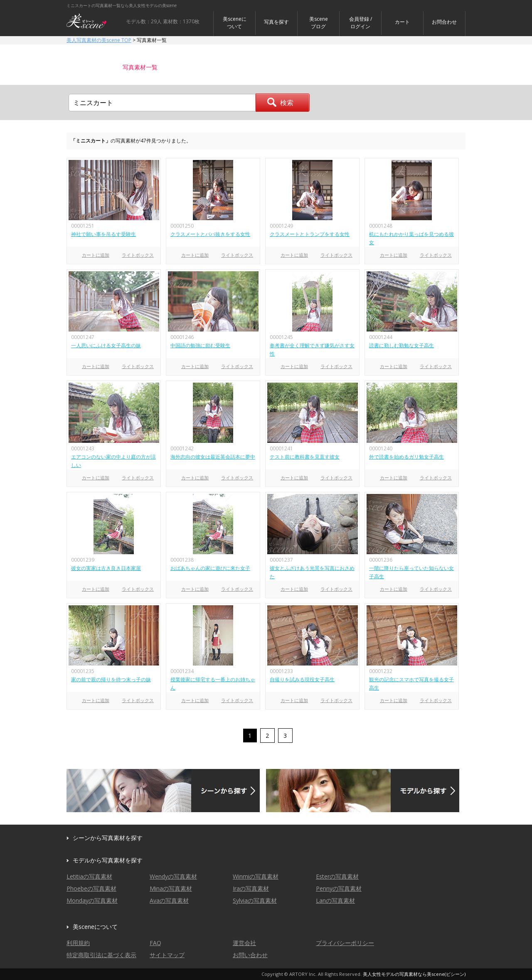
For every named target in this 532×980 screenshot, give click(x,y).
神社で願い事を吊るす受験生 (103, 234)
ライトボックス (138, 255)
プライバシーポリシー (345, 943)
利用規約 (78, 943)
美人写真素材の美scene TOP (99, 40)
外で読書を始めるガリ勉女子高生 (406, 457)
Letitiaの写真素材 (89, 876)
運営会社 (244, 943)
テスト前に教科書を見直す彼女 (305, 457)
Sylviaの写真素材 (255, 900)
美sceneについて (235, 23)
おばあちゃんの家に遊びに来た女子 (210, 568)
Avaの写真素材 (169, 900)
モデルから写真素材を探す (108, 860)
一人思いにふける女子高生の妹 (106, 345)
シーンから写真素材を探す (108, 838)
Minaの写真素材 (171, 888)
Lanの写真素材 (335, 900)
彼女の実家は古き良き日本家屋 (106, 568)
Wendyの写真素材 (173, 876)
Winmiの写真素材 (256, 876)
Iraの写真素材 (251, 888)
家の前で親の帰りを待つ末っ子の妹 (111, 679)
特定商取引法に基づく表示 (101, 955)
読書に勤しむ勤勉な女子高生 (401, 345)
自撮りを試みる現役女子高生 (302, 679)
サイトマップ (167, 955)
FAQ (155, 943)
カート (402, 22)
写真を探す (276, 22)
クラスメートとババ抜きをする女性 (210, 234)
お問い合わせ (250, 955)
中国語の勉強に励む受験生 (200, 345)
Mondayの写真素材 (92, 900)
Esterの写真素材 (337, 876)
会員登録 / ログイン (361, 23)
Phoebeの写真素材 (91, 888)
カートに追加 (96, 255)
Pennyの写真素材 (339, 888)
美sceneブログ (319, 23)
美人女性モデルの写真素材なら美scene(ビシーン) (414, 974)
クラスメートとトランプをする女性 (310, 234)
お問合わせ (444, 22)
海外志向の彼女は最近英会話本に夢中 (213, 457)
